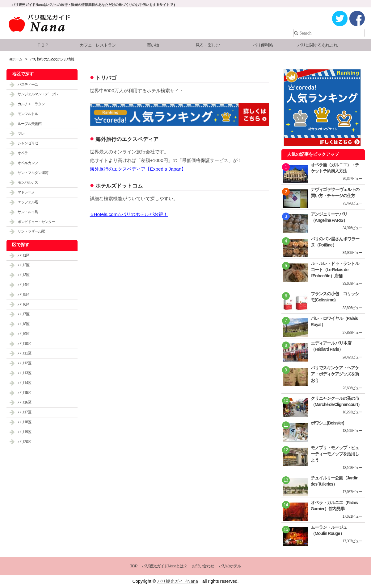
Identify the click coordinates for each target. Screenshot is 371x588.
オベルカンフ (28, 163)
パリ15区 (24, 393)
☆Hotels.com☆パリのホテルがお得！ (129, 214)
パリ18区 (24, 422)
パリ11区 (24, 353)
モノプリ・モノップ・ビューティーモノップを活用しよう (335, 454)
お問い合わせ (203, 566)
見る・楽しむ (208, 45)
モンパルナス (28, 182)
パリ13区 (24, 373)
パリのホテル (230, 566)
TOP (134, 566)
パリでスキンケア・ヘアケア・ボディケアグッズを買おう (335, 374)
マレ (21, 134)
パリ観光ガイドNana (178, 581)
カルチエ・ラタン (31, 104)
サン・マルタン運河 (33, 173)
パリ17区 (24, 412)
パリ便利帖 (263, 45)
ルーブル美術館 (30, 124)
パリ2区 (24, 265)
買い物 (153, 45)
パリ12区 (24, 363)
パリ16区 (24, 402)
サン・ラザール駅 (31, 231)
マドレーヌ (26, 192)
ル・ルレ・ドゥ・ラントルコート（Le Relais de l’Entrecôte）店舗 (335, 270)
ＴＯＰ (43, 45)
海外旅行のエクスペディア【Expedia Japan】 (138, 169)
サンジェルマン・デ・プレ (38, 94)
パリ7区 (24, 314)
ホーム (16, 59)
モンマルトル (28, 114)
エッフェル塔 (28, 202)
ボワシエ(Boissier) (327, 423)
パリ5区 (24, 295)
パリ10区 (24, 344)
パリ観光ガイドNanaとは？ (164, 566)
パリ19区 (24, 432)
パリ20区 (24, 442)
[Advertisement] (179, 316)
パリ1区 (24, 255)
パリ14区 (24, 383)
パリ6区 (24, 304)
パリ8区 (24, 324)
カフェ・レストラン (98, 45)
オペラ (23, 153)
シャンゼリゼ (28, 143)
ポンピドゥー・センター (36, 222)
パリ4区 (24, 285)
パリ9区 (24, 334)
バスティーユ (28, 85)
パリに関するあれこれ (318, 45)
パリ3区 (24, 275)
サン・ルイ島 (28, 212)
